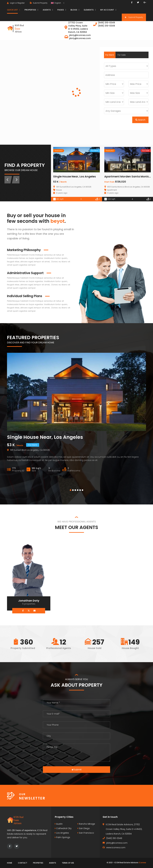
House (59, 190)
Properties (38, 863)
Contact (23, 863)
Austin (59, 824)
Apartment (112, 190)
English (56, 3)
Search (140, 120)
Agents (53, 863)
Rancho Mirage (86, 824)
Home (10, 863)
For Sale (122, 55)
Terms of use (68, 863)
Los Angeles (62, 833)
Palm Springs (62, 837)
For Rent (110, 55)
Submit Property (39, 3)
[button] (71, 490)
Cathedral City (63, 828)
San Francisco (86, 833)
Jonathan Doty (29, 601)
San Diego (84, 828)
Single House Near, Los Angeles (74, 176)
